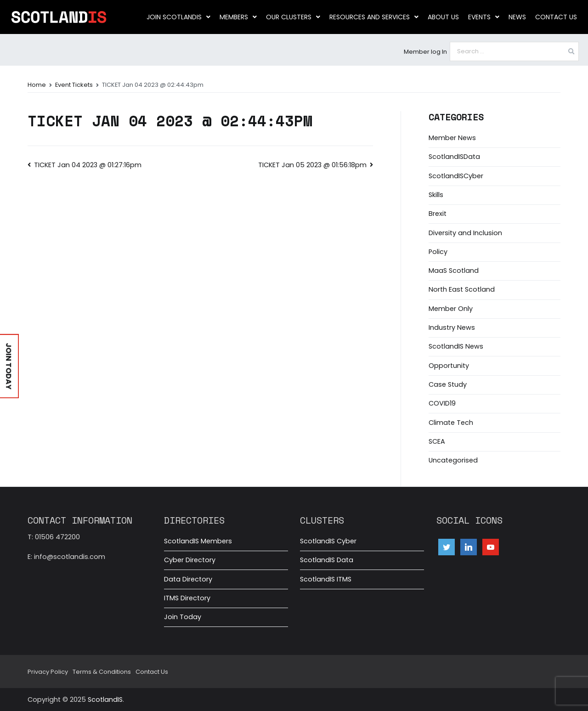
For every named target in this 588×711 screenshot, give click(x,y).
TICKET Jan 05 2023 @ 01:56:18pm (312, 165)
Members (238, 17)
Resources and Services (374, 17)
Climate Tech (451, 423)
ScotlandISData (454, 157)
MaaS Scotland (454, 271)
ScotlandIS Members (198, 541)
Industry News (452, 327)
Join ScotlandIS (178, 17)
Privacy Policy (48, 672)
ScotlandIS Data (327, 560)
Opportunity (449, 366)
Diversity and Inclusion (465, 233)
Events (484, 17)
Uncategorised (453, 460)
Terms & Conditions (102, 672)
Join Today (183, 617)
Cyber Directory (190, 560)
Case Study (448, 384)
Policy (438, 252)
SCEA (437, 441)
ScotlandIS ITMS (326, 579)
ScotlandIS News (456, 346)
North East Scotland (462, 289)
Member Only (451, 309)
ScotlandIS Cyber (328, 541)
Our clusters (293, 17)
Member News (452, 138)
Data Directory (188, 579)
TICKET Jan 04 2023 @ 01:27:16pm (88, 165)
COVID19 (442, 403)
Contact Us (556, 17)
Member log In (425, 52)
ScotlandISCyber (456, 176)
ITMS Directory (187, 598)
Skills (436, 195)
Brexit (438, 214)
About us (443, 17)
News (517, 17)
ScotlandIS (105, 700)
